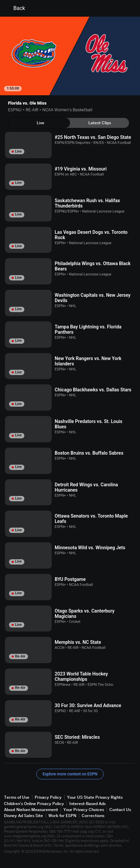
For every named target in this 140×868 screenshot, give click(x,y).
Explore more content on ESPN (70, 774)
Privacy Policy (48, 797)
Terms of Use (17, 797)
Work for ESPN (62, 816)
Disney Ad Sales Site (23, 816)
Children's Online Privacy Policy (34, 804)
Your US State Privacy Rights (95, 797)
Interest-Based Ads (87, 804)
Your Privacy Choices (84, 810)
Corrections (93, 816)
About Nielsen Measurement (31, 810)
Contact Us (120, 810)
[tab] (40, 123)
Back (15, 8)
